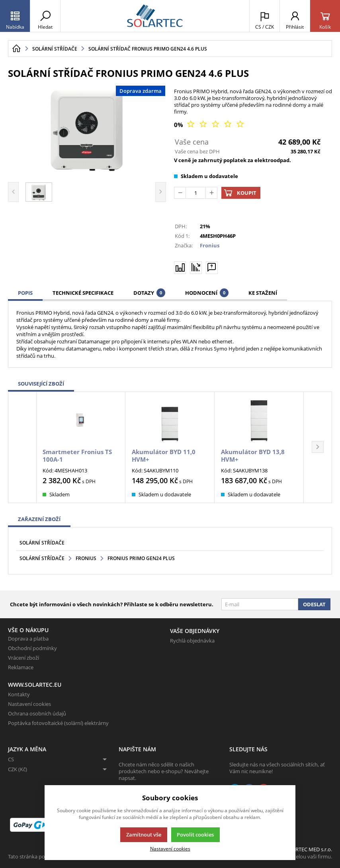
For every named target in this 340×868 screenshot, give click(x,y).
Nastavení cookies (29, 704)
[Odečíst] (180, 193)
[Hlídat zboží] (196, 267)
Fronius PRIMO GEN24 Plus (141, 558)
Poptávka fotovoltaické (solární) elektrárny (58, 723)
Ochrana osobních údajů (37, 713)
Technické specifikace (83, 293)
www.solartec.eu (35, 685)
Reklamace (21, 667)
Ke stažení (263, 293)
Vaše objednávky (195, 631)
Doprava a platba (28, 639)
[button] (318, 447)
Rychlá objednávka (192, 641)
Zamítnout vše (144, 835)
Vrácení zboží (23, 658)
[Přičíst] (211, 193)
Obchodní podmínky (32, 648)
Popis (25, 293)
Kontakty (19, 694)
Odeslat (314, 604)
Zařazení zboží (39, 519)
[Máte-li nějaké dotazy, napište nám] (212, 267)
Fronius (210, 245)
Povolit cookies (195, 835)
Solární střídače (42, 543)
